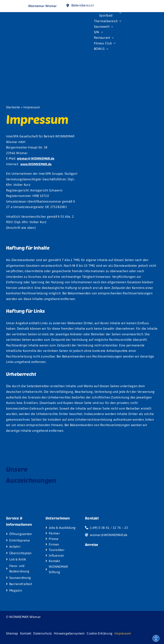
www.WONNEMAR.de (36, 164)
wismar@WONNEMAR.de (36, 158)
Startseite (13, 107)
